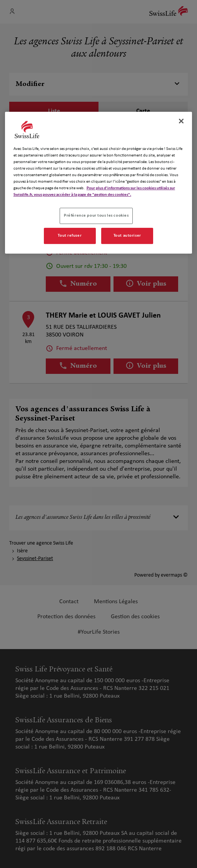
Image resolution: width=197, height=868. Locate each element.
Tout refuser (70, 236)
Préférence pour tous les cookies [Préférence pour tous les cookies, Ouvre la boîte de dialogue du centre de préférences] (96, 215)
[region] (98, 183)
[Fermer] (181, 121)
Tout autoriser (127, 236)
